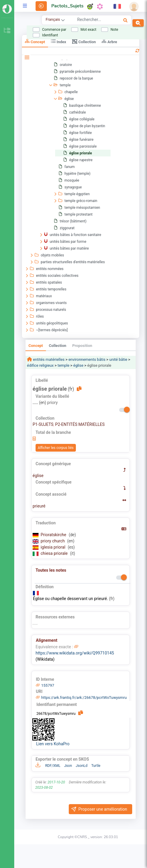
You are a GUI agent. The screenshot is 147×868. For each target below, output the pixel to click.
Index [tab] (59, 41)
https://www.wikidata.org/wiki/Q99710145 (75, 653)
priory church (53, 541)
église (78, 365)
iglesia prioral (53, 547)
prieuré (39, 506)
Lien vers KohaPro (53, 744)
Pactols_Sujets (67, 6)
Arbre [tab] (109, 41)
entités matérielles (48, 359)
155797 (48, 685)
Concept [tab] (35, 41)
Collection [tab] (84, 41)
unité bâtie (118, 359)
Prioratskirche (54, 535)
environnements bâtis (87, 359)
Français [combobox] (53, 19)
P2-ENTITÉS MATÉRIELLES (80, 424)
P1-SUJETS (43, 424)
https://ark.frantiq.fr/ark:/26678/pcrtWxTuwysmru (84, 698)
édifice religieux (40, 365)
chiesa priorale (55, 553)
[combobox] (93, 20)
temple (63, 365)
